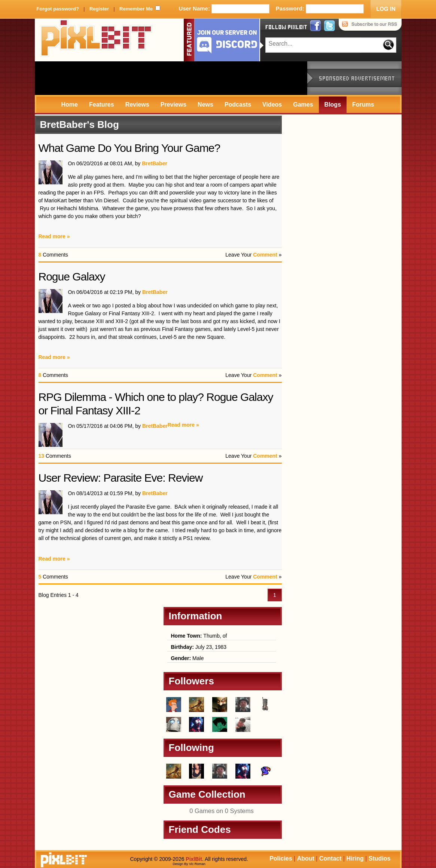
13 (42, 456)
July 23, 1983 (199, 647)
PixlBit (97, 40)
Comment (265, 255)
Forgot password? (58, 9)
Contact (330, 858)
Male (187, 658)
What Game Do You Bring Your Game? (129, 148)
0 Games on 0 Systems (222, 811)
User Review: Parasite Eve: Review (121, 478)
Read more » (54, 236)
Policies (281, 858)
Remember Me (136, 9)
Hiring (355, 858)
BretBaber (155, 163)
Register (99, 9)
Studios (380, 858)
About (306, 858)
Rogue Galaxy (72, 277)
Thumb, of (199, 636)
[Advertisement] (171, 78)
